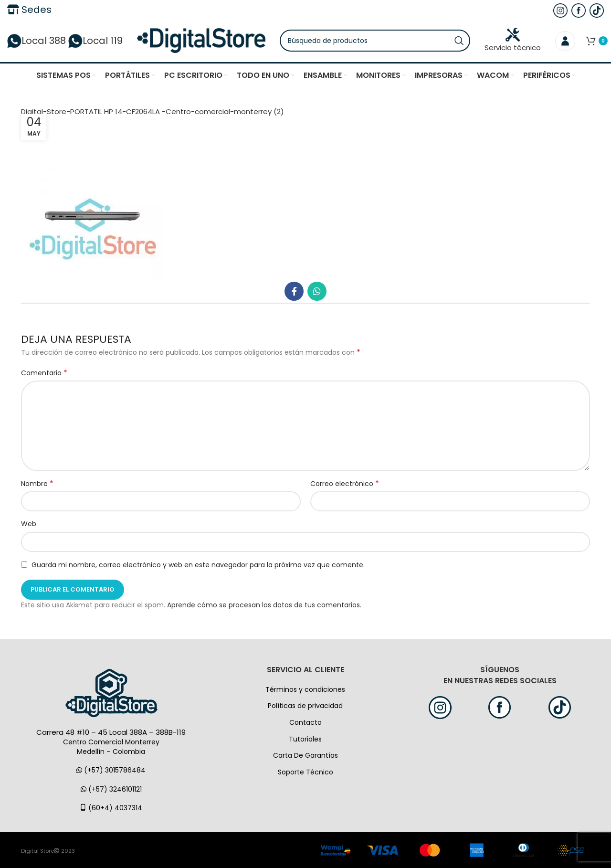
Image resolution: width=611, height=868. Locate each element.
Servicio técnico (513, 40)
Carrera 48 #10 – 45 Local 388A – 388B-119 (111, 732)
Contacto (305, 722)
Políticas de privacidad (305, 706)
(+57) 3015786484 (111, 770)
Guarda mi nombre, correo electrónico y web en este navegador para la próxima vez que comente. (198, 565)
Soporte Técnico (305, 772)
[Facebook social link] (294, 291)
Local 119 (95, 41)
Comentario (44, 373)
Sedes (29, 10)
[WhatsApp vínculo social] (317, 291)
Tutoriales (305, 739)
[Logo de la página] (201, 40)
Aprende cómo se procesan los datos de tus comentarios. (264, 605)
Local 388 (37, 41)
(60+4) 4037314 (111, 808)
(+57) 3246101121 (111, 789)
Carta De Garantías (305, 755)
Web (29, 524)
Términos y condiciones (305, 689)
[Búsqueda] (375, 41)
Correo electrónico (345, 484)
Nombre (37, 484)
